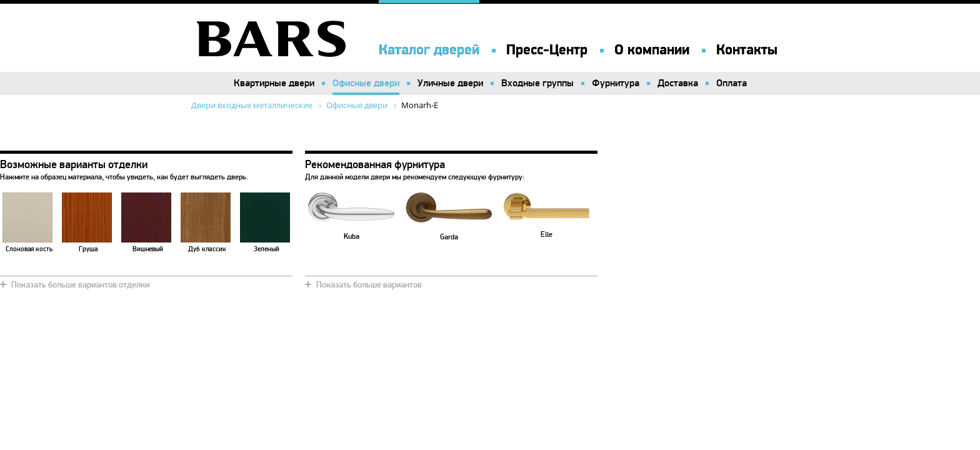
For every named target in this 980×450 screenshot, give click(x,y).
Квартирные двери (274, 83)
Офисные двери (366, 83)
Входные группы (537, 83)
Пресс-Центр (547, 50)
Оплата (732, 83)
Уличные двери (450, 83)
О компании (652, 50)
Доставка (678, 83)
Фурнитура (616, 83)
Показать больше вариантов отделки (80, 285)
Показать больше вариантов (369, 285)
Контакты (747, 50)
